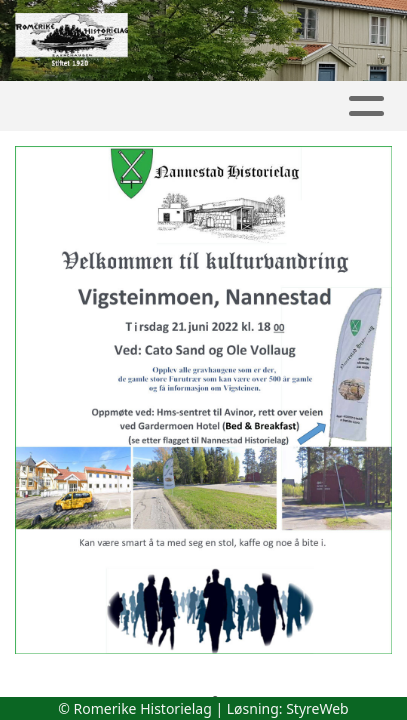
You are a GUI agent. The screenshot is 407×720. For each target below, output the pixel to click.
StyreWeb (317, 708)
